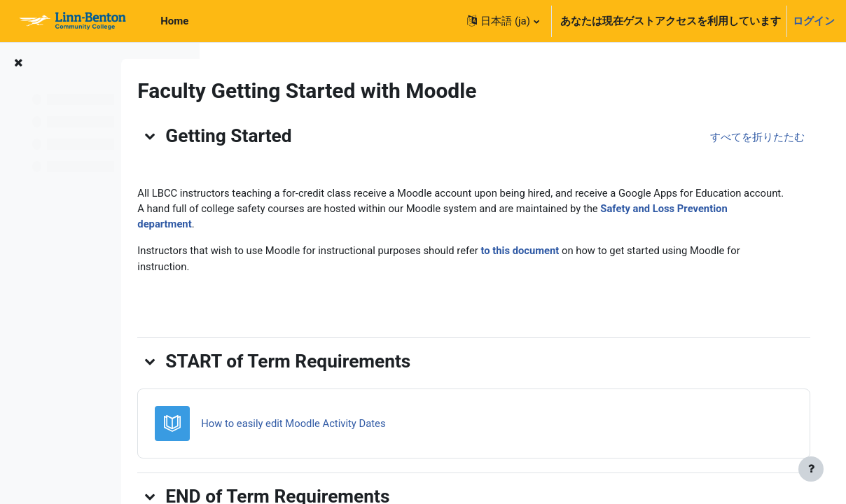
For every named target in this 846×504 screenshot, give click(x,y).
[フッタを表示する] (811, 469)
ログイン (814, 21)
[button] (503, 21)
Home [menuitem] (174, 21)
